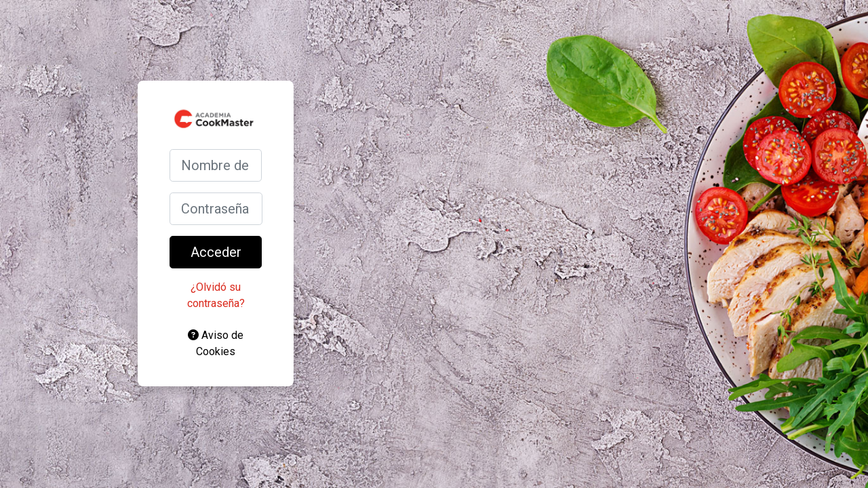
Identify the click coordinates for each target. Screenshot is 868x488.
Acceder (216, 252)
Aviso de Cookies (216, 343)
